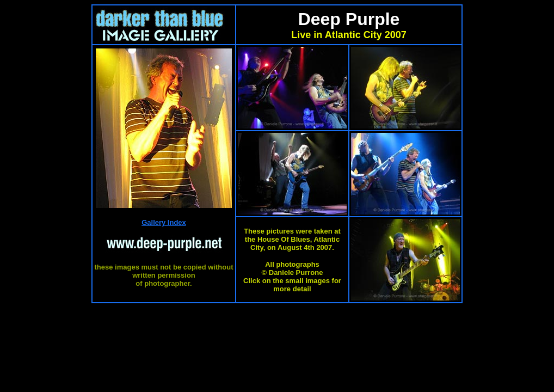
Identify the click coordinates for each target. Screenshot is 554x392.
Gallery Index (164, 222)
